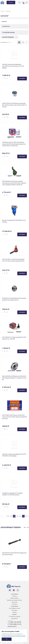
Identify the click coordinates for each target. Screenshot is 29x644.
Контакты (15, 604)
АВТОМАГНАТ (6, 26)
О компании (14, 594)
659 (26, 516)
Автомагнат (15, 618)
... (5, 516)
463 (17, 516)
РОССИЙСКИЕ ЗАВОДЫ (9, 32)
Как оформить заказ (14, 608)
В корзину (22, 78)
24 (10, 42)
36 (12, 42)
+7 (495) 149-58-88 (14, 622)
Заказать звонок (12, 626)
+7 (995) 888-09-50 (14, 624)
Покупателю (14, 606)
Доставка (15, 610)
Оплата (15, 612)
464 (20, 516)
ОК (7, 639)
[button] (25, 527)
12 (9, 42)
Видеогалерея (14, 598)
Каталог (14, 614)
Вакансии (15, 602)
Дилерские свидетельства (14, 600)
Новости (15, 596)
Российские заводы (15, 616)
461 (11, 516)
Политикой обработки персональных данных (13, 636)
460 (8, 516)
